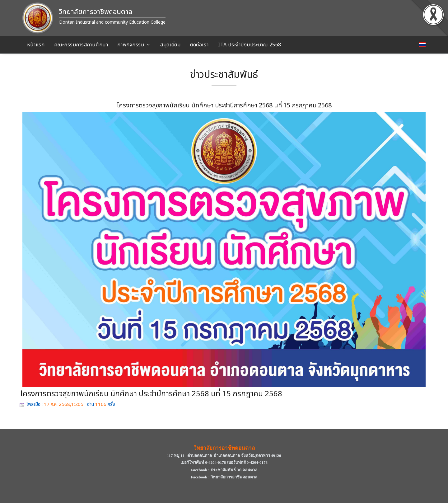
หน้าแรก (36, 45)
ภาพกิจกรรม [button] (131, 45)
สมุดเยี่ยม (170, 45)
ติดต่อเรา (199, 45)
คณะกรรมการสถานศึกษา (81, 45)
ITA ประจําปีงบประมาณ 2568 (250, 45)
